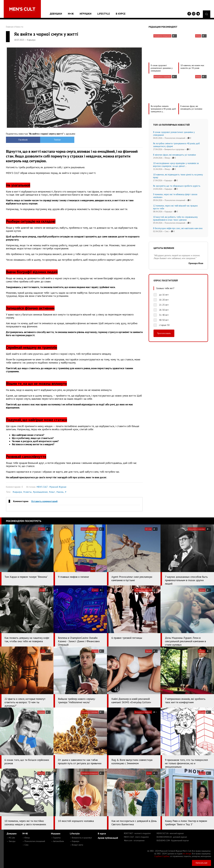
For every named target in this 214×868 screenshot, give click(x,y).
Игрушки (86, 14)
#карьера (17, 492)
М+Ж (71, 14)
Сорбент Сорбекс (162, 856)
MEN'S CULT (136, 837)
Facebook (23, 140)
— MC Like (11, 838)
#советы (27, 492)
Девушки (56, 14)
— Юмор (26, 838)
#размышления (40, 492)
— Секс (25, 845)
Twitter (57, 140)
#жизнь (60, 492)
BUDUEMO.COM (173, 841)
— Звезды (11, 841)
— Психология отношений (34, 841)
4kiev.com (134, 841)
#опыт (52, 492)
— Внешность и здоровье (81, 838)
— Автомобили (57, 841)
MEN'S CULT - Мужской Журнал (51, 487)
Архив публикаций (108, 838)
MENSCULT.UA (170, 833)
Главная (10, 27)
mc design (187, 854)
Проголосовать (164, 333)
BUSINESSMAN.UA (172, 837)
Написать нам (202, 863)
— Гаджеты (56, 838)
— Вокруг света (76, 845)
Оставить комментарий (44, 501)
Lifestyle (104, 14)
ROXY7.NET (137, 833)
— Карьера (75, 841)
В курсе (121, 14)
